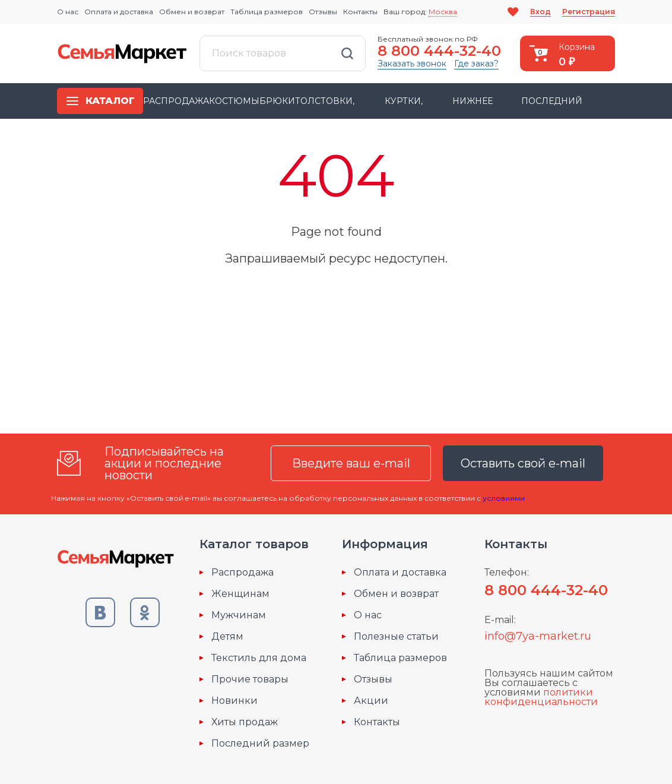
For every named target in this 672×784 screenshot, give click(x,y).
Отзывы (323, 12)
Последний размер (260, 744)
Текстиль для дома (259, 658)
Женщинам (240, 594)
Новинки (234, 701)
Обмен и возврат (192, 12)
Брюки (277, 101)
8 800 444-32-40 (439, 51)
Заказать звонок (412, 64)
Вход (541, 12)
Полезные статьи (396, 637)
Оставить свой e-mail (523, 463)
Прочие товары (250, 679)
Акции (371, 701)
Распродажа (176, 101)
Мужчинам (239, 615)
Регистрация (589, 12)
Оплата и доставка (119, 12)
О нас (68, 12)
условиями (504, 498)
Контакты (360, 12)
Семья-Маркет (122, 53)
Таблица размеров (267, 12)
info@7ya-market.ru (538, 636)
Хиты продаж (245, 722)
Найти (347, 53)
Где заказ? (476, 64)
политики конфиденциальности (541, 697)
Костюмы (234, 101)
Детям (227, 637)
